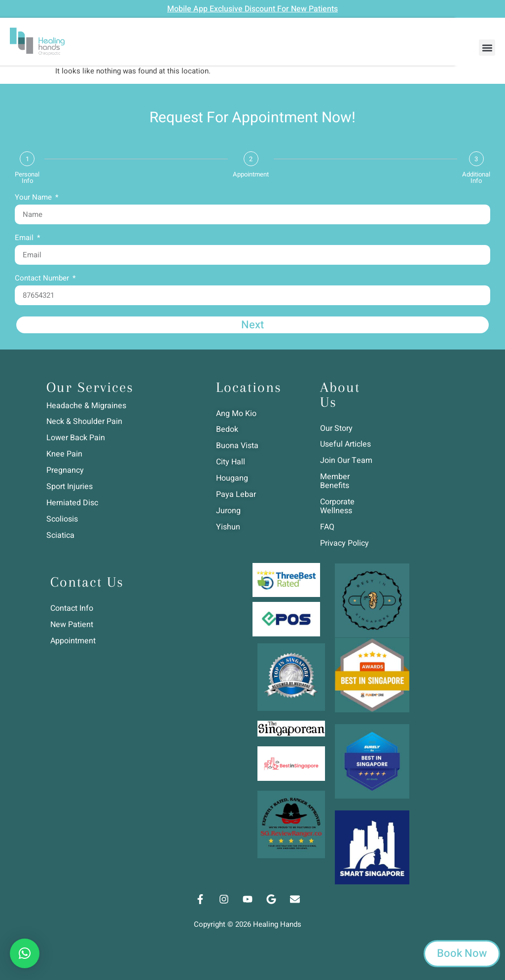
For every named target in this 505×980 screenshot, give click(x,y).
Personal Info (27, 177)
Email (25, 239)
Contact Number (43, 279)
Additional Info (476, 177)
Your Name (34, 198)
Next (252, 325)
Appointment (251, 174)
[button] (487, 48)
